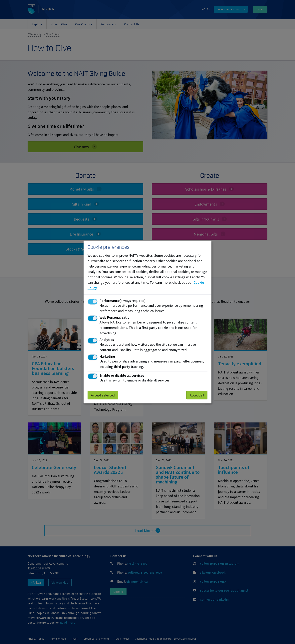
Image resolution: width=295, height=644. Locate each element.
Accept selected (103, 395)
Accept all (197, 395)
